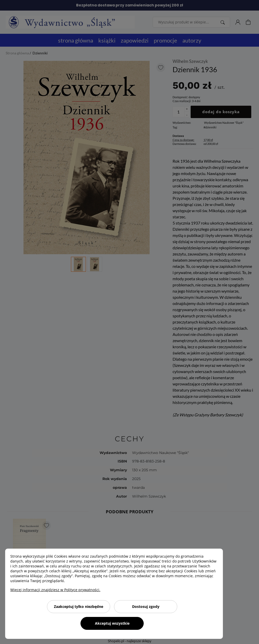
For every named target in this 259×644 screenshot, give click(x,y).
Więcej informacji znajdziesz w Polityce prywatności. (55, 590)
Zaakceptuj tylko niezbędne (79, 606)
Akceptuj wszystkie (112, 623)
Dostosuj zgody (146, 606)
